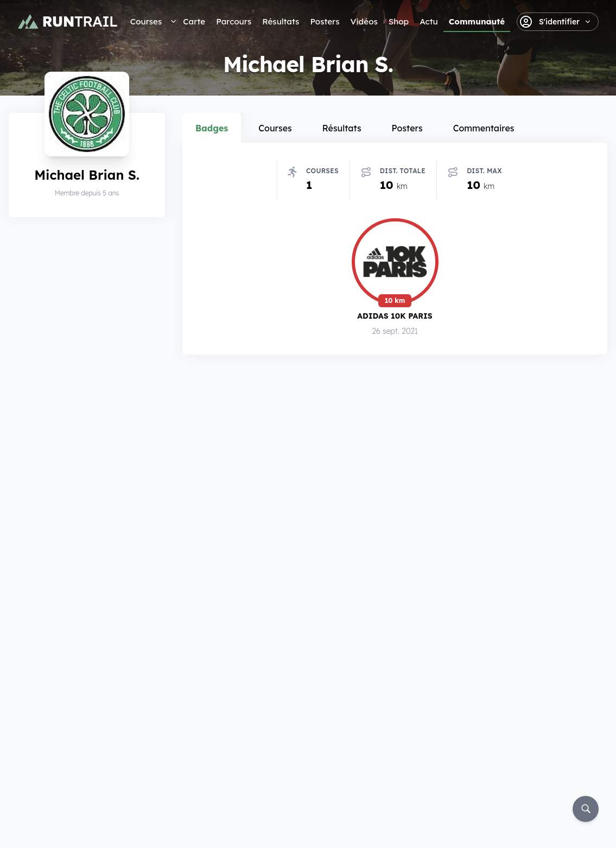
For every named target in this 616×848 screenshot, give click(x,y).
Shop (399, 21)
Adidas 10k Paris (395, 317)
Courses (146, 21)
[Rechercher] (586, 809)
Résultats (281, 21)
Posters (325, 21)
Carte (194, 21)
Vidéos (364, 21)
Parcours (234, 21)
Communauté (477, 21)
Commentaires (484, 128)
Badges (212, 128)
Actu (428, 21)
